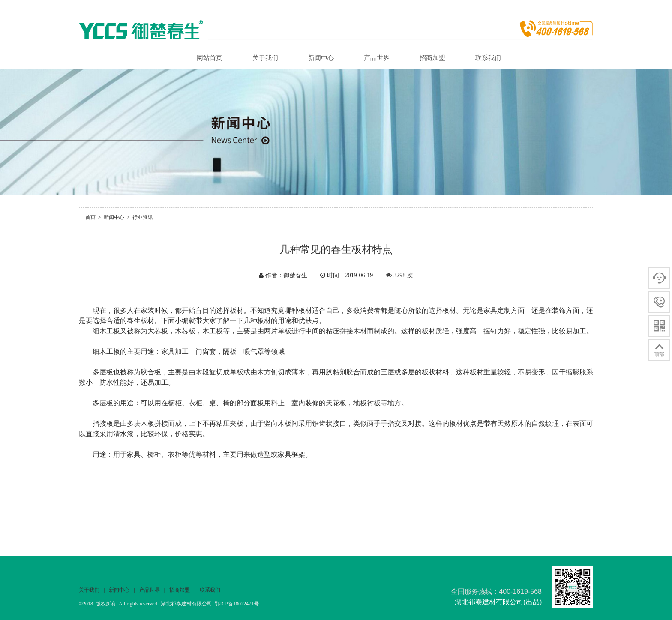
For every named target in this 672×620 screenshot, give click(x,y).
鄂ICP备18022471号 (237, 604)
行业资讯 (143, 217)
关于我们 (265, 58)
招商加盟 (432, 58)
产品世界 (377, 58)
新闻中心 (321, 58)
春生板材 (141, 321)
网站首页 (210, 58)
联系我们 (488, 58)
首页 (90, 217)
